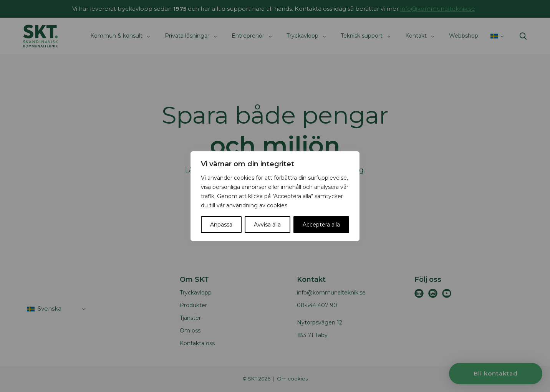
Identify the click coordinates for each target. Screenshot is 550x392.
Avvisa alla (267, 225)
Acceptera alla (321, 225)
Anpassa (221, 225)
